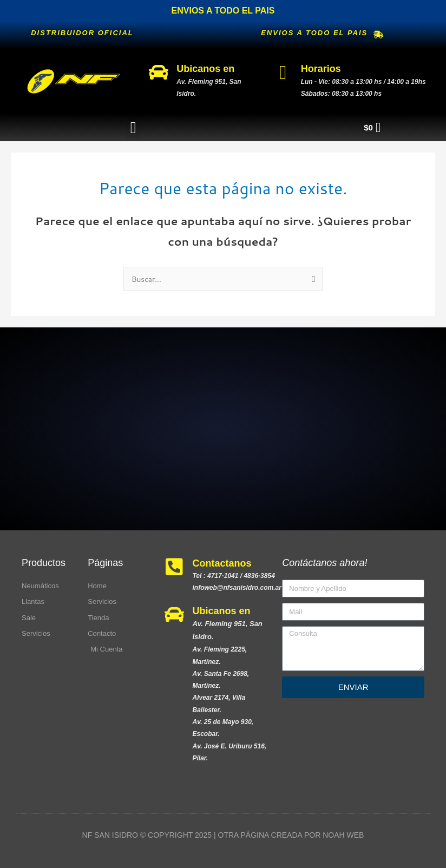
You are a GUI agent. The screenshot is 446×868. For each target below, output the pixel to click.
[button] (133, 127)
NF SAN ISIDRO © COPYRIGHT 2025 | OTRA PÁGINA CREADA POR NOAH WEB (223, 835)
